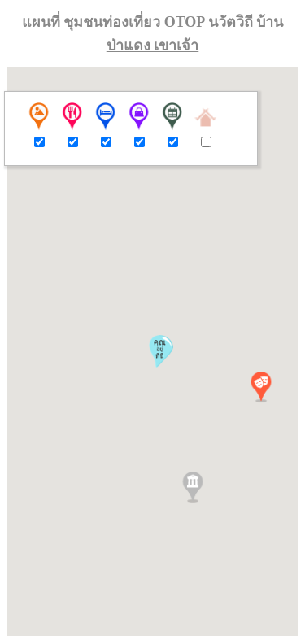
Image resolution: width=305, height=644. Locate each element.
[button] (261, 387)
